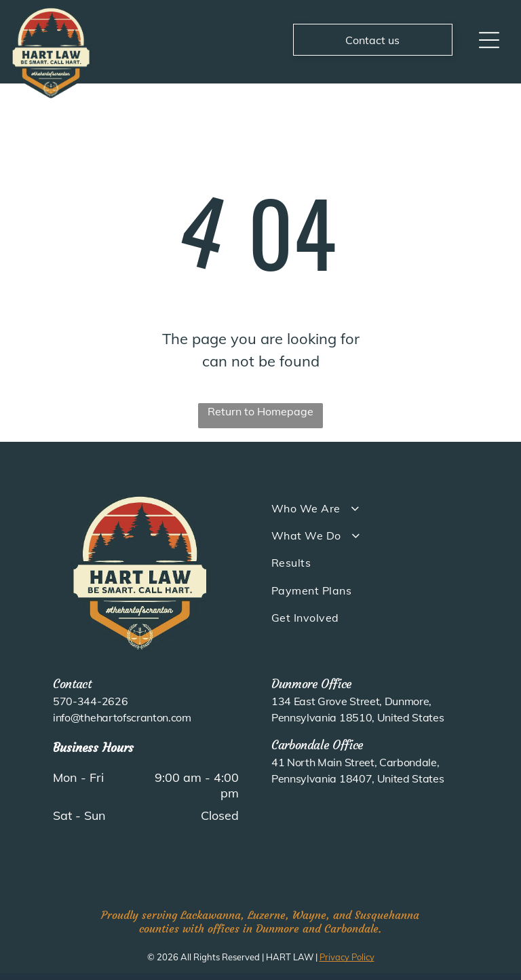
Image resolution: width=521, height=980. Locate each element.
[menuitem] (375, 508)
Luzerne (267, 915)
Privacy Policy (347, 957)
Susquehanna (387, 915)
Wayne (309, 915)
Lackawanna (211, 915)
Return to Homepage (260, 411)
